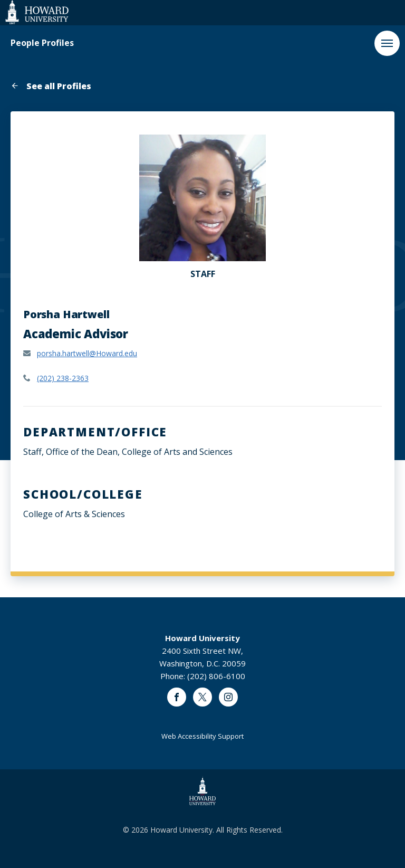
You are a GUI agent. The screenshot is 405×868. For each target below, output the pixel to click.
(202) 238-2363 (63, 378)
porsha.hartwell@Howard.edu (87, 353)
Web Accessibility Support (202, 736)
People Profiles (42, 43)
